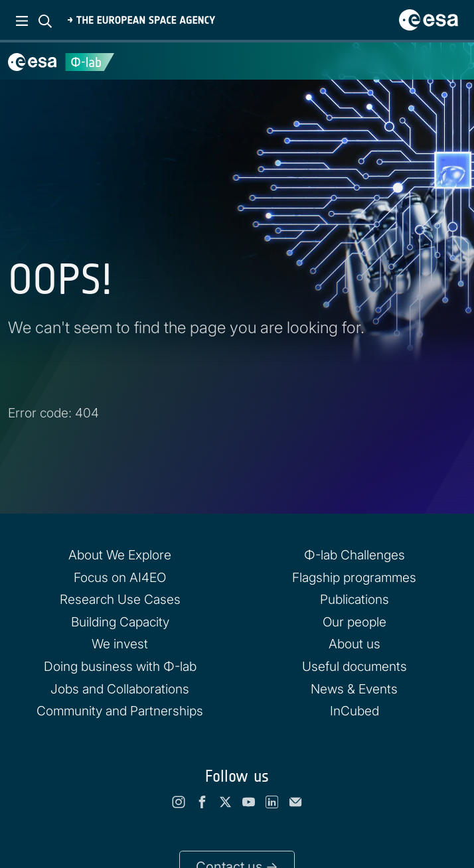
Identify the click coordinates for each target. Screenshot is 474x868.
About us (355, 644)
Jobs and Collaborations (120, 689)
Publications (355, 599)
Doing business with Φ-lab (120, 666)
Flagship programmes (354, 577)
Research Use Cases (120, 599)
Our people (355, 622)
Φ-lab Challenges (355, 555)
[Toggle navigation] (447, 61)
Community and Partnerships (120, 711)
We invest (120, 644)
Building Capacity (120, 622)
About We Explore (120, 555)
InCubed (355, 711)
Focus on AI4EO (120, 577)
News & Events (354, 689)
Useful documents (355, 666)
